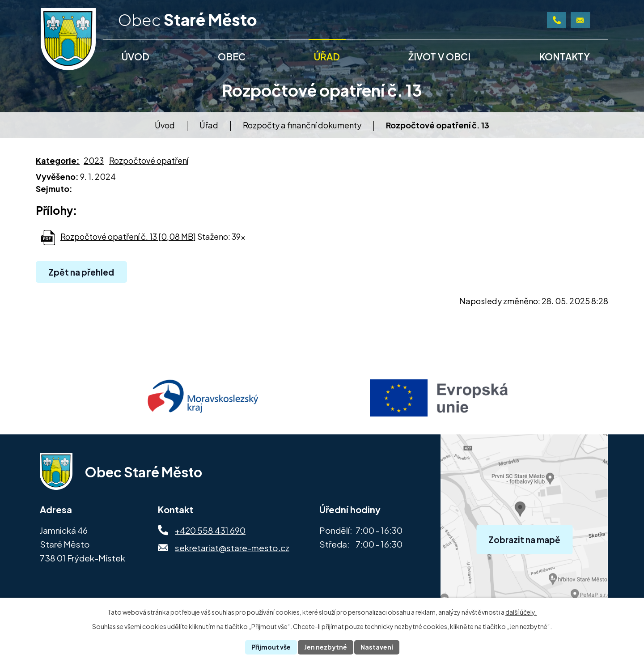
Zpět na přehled (81, 272)
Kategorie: (58, 160)
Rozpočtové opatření (149, 160)
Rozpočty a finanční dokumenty (302, 125)
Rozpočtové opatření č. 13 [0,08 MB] (128, 236)
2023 (94, 160)
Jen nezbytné (326, 647)
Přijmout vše (271, 647)
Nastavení (377, 647)
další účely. (521, 612)
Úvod (165, 125)
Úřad (209, 125)
